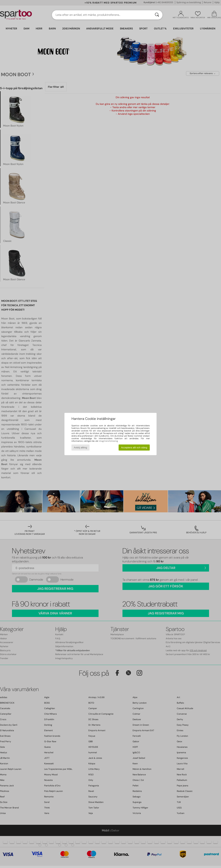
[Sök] (157, 15)
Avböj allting (80, 448)
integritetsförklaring (108, 441)
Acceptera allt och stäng (134, 448)
